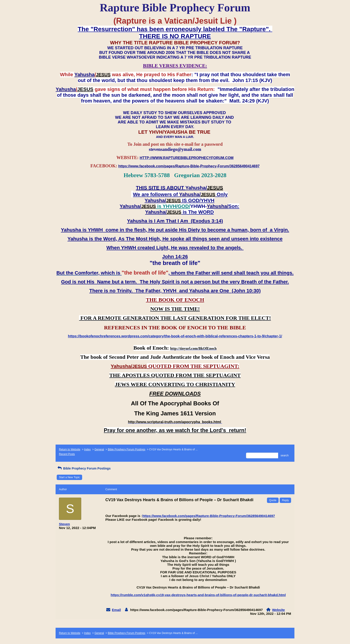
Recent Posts (67, 454)
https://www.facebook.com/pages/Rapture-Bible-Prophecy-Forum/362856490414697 (209, 516)
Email (116, 610)
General (99, 449)
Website (278, 610)
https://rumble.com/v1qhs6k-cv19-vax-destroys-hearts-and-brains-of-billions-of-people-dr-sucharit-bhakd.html (198, 595)
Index (87, 449)
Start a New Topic (69, 477)
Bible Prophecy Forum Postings (127, 449)
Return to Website (70, 449)
